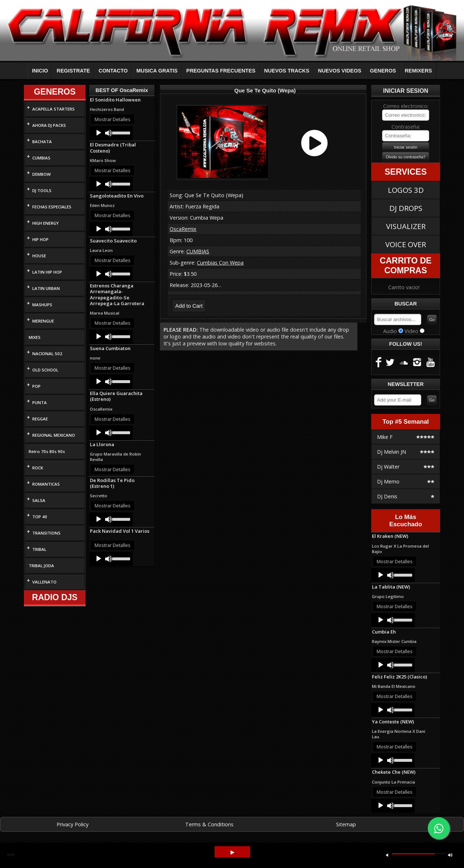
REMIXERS (418, 71)
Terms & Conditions (209, 824)
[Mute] (108, 133)
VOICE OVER (406, 244)
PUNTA (40, 402)
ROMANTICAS (46, 484)
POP (36, 386)
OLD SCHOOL (45, 370)
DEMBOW (42, 174)
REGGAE (40, 419)
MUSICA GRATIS (157, 71)
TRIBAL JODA (41, 566)
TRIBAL (39, 549)
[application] (111, 133)
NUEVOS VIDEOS (339, 71)
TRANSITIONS (46, 533)
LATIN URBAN (46, 288)
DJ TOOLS (42, 190)
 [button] (387, 855)
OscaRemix (183, 229)
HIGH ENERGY (45, 223)
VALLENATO (44, 582)
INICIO (40, 71)
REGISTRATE (73, 71)
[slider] (121, 132)
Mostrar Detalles (113, 119)
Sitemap (346, 824)
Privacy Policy (72, 824)
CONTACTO (113, 71)
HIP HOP (40, 239)
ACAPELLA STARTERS (53, 109)
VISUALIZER (406, 226)
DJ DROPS (406, 208)
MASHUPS (42, 305)
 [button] (232, 853)
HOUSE (39, 256)
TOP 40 (40, 517)
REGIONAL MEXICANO (54, 435)
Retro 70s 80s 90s (47, 451)
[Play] (99, 133)
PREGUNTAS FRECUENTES (221, 71)
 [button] (450, 855)
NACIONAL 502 (47, 354)
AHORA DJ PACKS (49, 125)
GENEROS (383, 71)
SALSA (39, 500)
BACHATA (42, 142)
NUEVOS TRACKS (287, 71)
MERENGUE (43, 321)
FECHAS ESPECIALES (52, 207)
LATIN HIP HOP (47, 272)
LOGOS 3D (406, 190)
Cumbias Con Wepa (220, 263)
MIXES (35, 337)
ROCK (38, 468)
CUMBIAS (41, 158)
